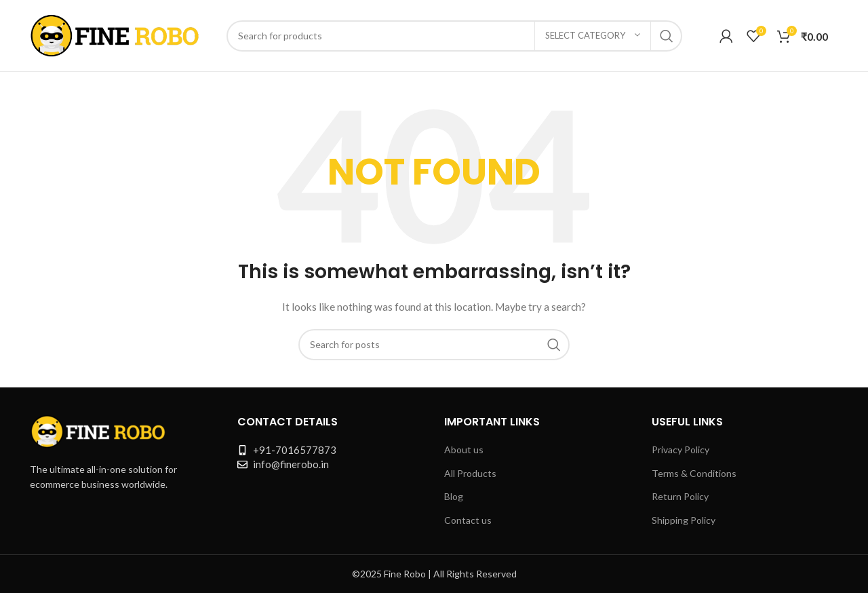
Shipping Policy (684, 520)
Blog (454, 496)
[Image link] (98, 430)
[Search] (454, 36)
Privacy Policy (680, 449)
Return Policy (680, 496)
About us (464, 449)
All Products (470, 473)
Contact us (468, 520)
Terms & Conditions (694, 473)
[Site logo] (115, 34)
